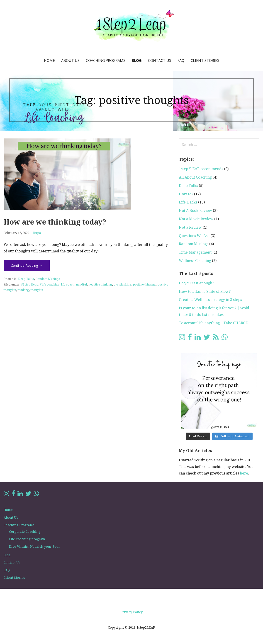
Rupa (37, 233)
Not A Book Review (195, 211)
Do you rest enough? (196, 283)
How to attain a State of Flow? (205, 292)
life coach (68, 285)
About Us (70, 61)
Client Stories (205, 61)
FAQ (181, 61)
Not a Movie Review (196, 219)
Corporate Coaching (25, 532)
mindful (81, 285)
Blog (137, 61)
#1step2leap (30, 285)
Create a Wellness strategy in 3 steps (210, 300)
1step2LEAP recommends (201, 169)
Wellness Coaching (195, 261)
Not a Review (190, 227)
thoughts (37, 290)
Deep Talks (26, 279)
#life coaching (50, 285)
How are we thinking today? (55, 222)
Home (49, 61)
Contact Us (160, 61)
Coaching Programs (106, 61)
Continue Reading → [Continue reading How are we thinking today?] (27, 265)
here (244, 473)
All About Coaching (195, 177)
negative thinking (100, 285)
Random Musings (48, 279)
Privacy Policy (131, 612)
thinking (23, 290)
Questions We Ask (194, 236)
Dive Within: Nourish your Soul (34, 547)
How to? (186, 194)
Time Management (195, 252)
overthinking (122, 285)
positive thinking (144, 285)
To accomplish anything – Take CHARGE (213, 323)
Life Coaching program (27, 539)
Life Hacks (188, 202)
